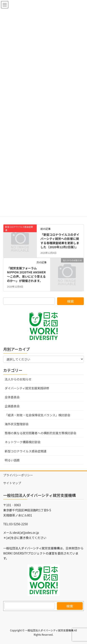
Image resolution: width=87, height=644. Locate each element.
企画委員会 (12, 406)
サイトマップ (12, 483)
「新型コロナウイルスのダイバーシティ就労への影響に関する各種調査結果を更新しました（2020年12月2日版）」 (60, 241)
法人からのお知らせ (18, 379)
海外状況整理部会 (17, 424)
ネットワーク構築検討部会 (23, 442)
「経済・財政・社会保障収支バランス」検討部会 (38, 415)
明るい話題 (12, 460)
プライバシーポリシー (18, 475)
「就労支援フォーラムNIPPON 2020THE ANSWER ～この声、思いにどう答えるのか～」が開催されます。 (26, 274)
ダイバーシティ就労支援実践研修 (27, 388)
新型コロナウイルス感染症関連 (26, 451)
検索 (70, 606)
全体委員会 (12, 397)
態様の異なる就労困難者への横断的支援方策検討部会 (41, 433)
